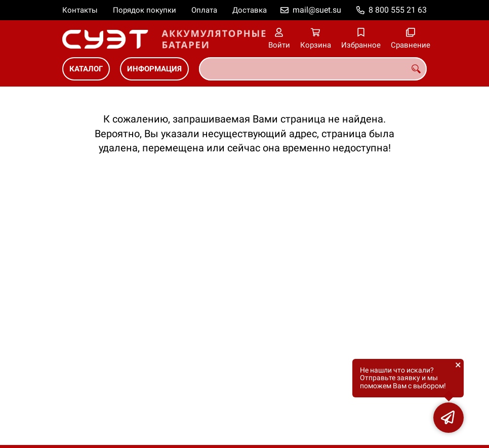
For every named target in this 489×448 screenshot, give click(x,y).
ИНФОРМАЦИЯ (154, 69)
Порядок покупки (145, 10)
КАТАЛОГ (86, 69)
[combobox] (313, 69)
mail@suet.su (317, 10)
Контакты (80, 10)
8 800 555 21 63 (398, 10)
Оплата (204, 10)
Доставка (250, 10)
